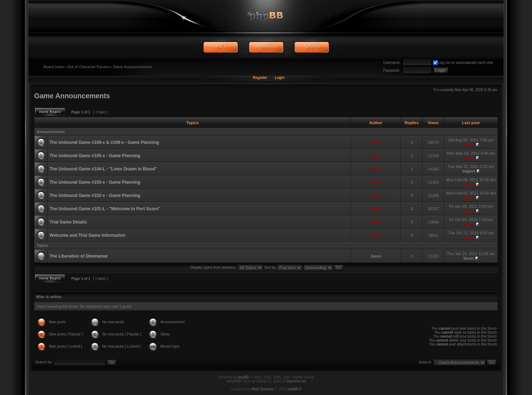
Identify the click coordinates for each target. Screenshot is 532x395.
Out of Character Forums (89, 67)
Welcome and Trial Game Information (87, 235)
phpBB (243, 377)
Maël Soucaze (263, 389)
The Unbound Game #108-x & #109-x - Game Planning (104, 142)
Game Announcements (132, 67)
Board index (54, 67)
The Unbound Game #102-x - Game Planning (95, 196)
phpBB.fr (294, 389)
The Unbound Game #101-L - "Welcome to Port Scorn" (105, 209)
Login (279, 78)
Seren (376, 256)
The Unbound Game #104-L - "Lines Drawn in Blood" (103, 169)
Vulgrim (468, 171)
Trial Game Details (68, 222)
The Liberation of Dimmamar (79, 256)
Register (260, 78)
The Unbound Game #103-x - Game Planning (95, 182)
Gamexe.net (296, 381)
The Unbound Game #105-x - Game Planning (95, 156)
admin (376, 142)
